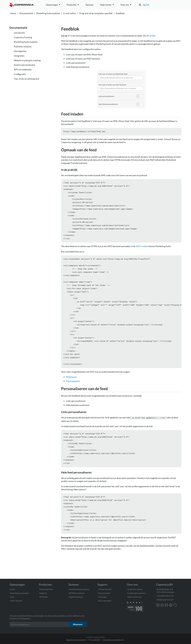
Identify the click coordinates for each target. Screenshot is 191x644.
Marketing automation (20, 593)
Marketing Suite (46, 589)
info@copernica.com (165, 600)
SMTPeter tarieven (77, 593)
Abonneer (78, 624)
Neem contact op (134, 597)
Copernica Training (23, 37)
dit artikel (151, 36)
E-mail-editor (70, 13)
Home (13, 13)
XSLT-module (142, 251)
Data (12, 597)
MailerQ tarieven (76, 597)
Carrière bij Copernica (136, 593)
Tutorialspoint (73, 394)
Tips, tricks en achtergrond (26, 79)
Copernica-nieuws (135, 589)
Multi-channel (16, 601)
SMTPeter (44, 597)
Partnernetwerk (105, 589)
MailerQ (43, 593)
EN (148, 5)
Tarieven (89, 5)
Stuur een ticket (105, 601)
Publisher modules (23, 46)
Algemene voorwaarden (76, 640)
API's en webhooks (23, 69)
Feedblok (120, 13)
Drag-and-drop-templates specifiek (96, 13)
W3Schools (71, 390)
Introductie (19, 33)
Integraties (19, 56)
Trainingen (103, 597)
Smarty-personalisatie (24, 65)
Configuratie (20, 74)
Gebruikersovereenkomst (113, 640)
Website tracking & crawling (27, 60)
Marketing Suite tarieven (79, 589)
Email (12, 589)
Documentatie (26, 13)
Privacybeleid (94, 640)
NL (144, 5)
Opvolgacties (20, 51)
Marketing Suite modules (48, 13)
